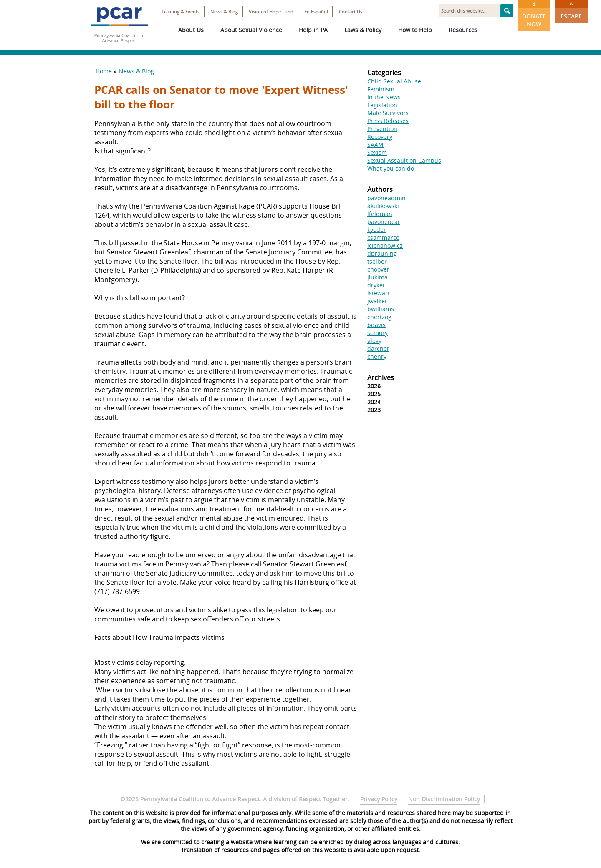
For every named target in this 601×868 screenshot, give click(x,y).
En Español (316, 11)
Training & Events (181, 11)
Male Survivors (388, 113)
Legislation (382, 105)
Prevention (382, 129)
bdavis (376, 325)
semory (378, 333)
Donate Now (534, 14)
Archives (381, 377)
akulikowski (383, 206)
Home (104, 71)
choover (378, 269)
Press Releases (388, 121)
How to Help (415, 30)
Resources (463, 30)
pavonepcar (384, 222)
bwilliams (381, 309)
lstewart (379, 293)
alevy (374, 341)
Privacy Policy (379, 799)
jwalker (377, 301)
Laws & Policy (363, 30)
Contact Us (351, 11)
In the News (384, 97)
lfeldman (380, 214)
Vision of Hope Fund (271, 11)
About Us (191, 30)
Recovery (380, 137)
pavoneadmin (386, 198)
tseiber (377, 261)
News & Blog (224, 11)
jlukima (378, 277)
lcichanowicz (385, 245)
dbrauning (382, 253)
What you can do (391, 168)
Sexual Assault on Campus (404, 160)
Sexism (377, 152)
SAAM (375, 145)
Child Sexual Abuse (394, 81)
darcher (378, 348)
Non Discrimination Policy (444, 799)
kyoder (377, 230)
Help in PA (313, 30)
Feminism (381, 89)
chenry (377, 356)
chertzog (379, 317)
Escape (571, 10)
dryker (376, 285)
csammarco (383, 238)
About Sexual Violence (251, 30)
